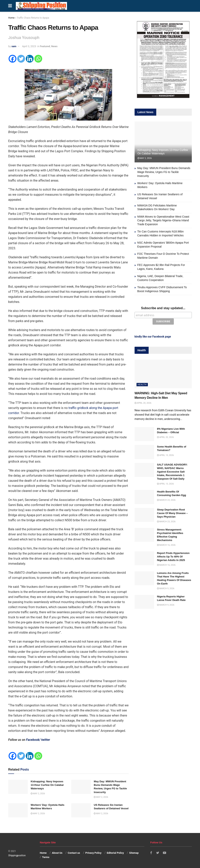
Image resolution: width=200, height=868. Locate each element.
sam (14, 46)
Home (11, 18)
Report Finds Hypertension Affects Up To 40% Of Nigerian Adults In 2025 (173, 556)
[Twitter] (21, 59)
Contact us (74, 853)
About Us (57, 853)
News (54, 46)
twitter (46, 740)
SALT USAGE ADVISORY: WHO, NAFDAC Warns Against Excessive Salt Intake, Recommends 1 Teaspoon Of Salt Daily (172, 472)
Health (142, 384)
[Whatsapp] (38, 59)
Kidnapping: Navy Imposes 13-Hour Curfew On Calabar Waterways (47, 785)
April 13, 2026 (165, 455)
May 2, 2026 (38, 794)
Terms (46, 857)
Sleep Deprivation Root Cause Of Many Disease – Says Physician (172, 513)
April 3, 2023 (29, 46)
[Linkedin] (30, 59)
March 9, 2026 (166, 588)
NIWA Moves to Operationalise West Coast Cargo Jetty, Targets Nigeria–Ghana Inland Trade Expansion (163, 220)
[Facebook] (12, 59)
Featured (45, 46)
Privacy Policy (93, 853)
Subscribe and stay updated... (163, 308)
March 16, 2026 (166, 545)
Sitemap (134, 853)
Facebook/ (33, 740)
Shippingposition (17, 855)
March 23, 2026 (166, 500)
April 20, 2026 (143, 403)
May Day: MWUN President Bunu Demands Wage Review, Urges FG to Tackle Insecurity (164, 172)
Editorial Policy (115, 853)
